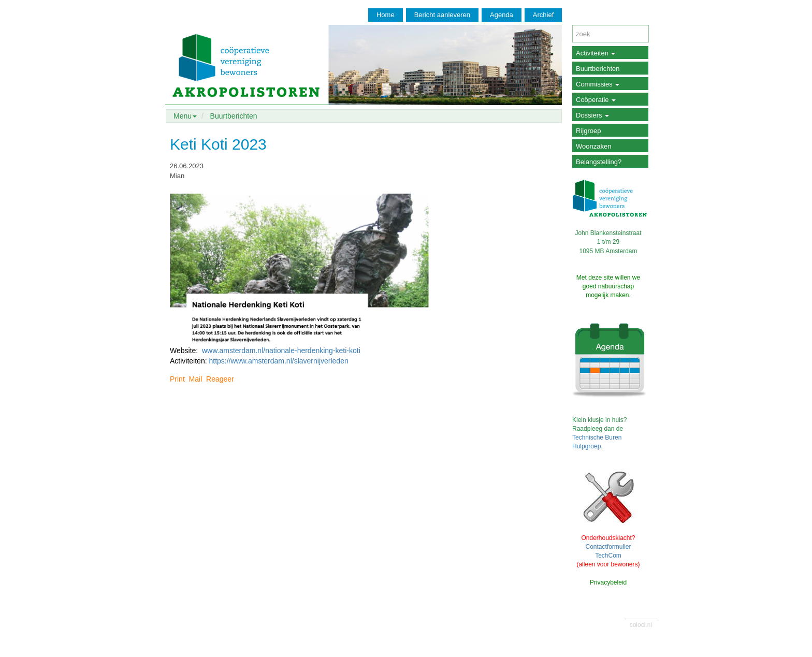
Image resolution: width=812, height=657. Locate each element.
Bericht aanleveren (442, 15)
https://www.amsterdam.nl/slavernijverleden (278, 361)
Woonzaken (593, 146)
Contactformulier (608, 547)
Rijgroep (588, 131)
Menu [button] (185, 116)
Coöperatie (596, 100)
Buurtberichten (234, 116)
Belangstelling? (599, 162)
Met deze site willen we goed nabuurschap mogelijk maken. (608, 286)
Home (386, 15)
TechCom (608, 556)
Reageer (220, 379)
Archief (543, 15)
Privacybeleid (608, 582)
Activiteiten (596, 53)
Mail (196, 379)
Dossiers (592, 115)
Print (177, 379)
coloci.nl (641, 625)
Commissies (598, 84)
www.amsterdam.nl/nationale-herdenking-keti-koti (281, 351)
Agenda (502, 15)
